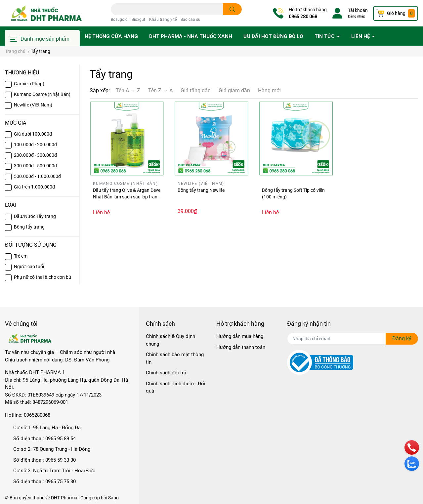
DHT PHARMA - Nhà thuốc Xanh (191, 36)
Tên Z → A (160, 90)
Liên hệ (361, 36)
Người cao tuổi (29, 267)
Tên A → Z (128, 90)
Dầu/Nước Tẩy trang (35, 216)
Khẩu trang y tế (163, 20)
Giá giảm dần (234, 90)
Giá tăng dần (196, 90)
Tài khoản (358, 10)
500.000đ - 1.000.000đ (37, 176)
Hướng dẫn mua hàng (240, 336)
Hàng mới (269, 90)
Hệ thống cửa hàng (111, 36)
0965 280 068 (303, 17)
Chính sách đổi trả (166, 373)
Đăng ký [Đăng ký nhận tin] (402, 338)
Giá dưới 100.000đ (33, 134)
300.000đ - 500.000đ (35, 166)
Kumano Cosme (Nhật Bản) (42, 94)
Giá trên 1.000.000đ (34, 187)
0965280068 (37, 415)
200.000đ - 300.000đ (35, 155)
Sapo (113, 498)
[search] (232, 9)
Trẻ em (21, 256)
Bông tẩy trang (29, 227)
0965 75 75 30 (61, 482)
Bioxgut (138, 20)
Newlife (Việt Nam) (33, 105)
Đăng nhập (357, 16)
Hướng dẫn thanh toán (241, 347)
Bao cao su (190, 20)
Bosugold (119, 20)
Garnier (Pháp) (29, 84)
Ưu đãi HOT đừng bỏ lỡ (273, 36)
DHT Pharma (64, 498)
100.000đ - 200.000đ (35, 145)
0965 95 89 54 (61, 439)
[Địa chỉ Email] (353, 339)
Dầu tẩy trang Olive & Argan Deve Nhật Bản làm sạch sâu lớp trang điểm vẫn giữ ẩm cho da (127, 197)
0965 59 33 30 (61, 460)
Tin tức (325, 36)
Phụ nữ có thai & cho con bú (42, 277)
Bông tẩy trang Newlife (201, 190)
